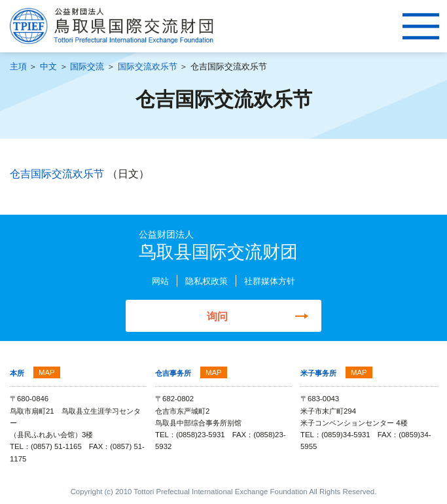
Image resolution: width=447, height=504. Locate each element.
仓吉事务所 (173, 373)
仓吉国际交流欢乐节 (59, 173)
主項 (18, 66)
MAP (47, 372)
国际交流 (87, 66)
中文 (48, 66)
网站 (160, 281)
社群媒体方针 (270, 281)
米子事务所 (318, 373)
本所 (17, 373)
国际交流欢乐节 (148, 66)
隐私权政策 (206, 281)
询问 (217, 316)
